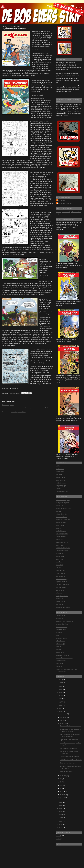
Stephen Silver (61, 537)
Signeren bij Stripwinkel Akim (69, 740)
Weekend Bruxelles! (66, 771)
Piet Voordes (60, 652)
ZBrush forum (61, 590)
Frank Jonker (61, 200)
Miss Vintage (60, 525)
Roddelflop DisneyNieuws (64, 658)
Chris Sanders (61, 556)
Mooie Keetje (61, 644)
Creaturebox (60, 604)
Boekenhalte (60, 472)
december (64, 714)
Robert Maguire (61, 531)
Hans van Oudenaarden (64, 203)
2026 (60, 680)
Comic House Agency (63, 500)
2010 (60, 818)
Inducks (59, 635)
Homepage (28, 408)
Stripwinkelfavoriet (62, 491)
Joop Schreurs (61, 480)
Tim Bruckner (61, 573)
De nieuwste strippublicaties (69, 748)
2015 (60, 802)
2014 (60, 805)
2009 (60, 821)
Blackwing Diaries (62, 534)
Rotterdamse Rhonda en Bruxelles (71, 760)
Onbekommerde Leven (64, 508)
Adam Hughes (61, 601)
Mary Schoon (61, 641)
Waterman (60, 666)
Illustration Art (61, 593)
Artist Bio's (60, 539)
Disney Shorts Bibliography (65, 621)
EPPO (58, 466)
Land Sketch (60, 553)
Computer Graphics (63, 503)
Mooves (59, 647)
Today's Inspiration (62, 596)
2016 (60, 712)
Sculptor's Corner (62, 517)
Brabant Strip (61, 477)
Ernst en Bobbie (61, 630)
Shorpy (59, 511)
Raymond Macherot (63, 655)
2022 (60, 692)
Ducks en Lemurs (62, 627)
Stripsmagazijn (61, 486)
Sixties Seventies (62, 514)
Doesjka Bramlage (62, 624)
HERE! (66, 115)
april (62, 788)
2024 (60, 686)
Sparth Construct (62, 582)
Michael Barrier (61, 587)
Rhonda (59, 836)
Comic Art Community (63, 520)
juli (61, 779)
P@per (59, 649)
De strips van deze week (68, 763)
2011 (60, 815)
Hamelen (59, 632)
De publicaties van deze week (69, 757)
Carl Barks (60, 618)
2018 (60, 705)
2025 (60, 683)
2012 (60, 812)
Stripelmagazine (61, 483)
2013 (60, 808)
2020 (60, 699)
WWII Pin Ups (61, 570)
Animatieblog (60, 616)
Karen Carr (60, 506)
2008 (60, 824)
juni (62, 782)
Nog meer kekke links (63, 607)
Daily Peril (60, 559)
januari (63, 798)
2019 (60, 702)
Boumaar (59, 474)
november (64, 717)
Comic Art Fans (61, 522)
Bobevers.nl (60, 469)
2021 (60, 696)
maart (62, 791)
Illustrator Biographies (63, 548)
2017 (60, 708)
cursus (58, 839)
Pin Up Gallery (61, 576)
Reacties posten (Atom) (19, 412)
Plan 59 (59, 528)
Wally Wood (60, 664)
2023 (60, 689)
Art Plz (58, 568)
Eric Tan (59, 562)
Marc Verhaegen (62, 638)
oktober (63, 720)
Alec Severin (60, 545)
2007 (60, 827)
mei (62, 785)
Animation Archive (62, 551)
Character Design (62, 579)
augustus (63, 776)
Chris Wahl (60, 599)
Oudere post (49, 408)
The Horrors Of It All (63, 585)
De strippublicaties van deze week (71, 726)
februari (63, 795)
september (64, 723)
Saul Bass (60, 565)
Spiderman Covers (62, 542)
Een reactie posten (8, 405)
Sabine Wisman (61, 661)
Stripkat (59, 489)
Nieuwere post (6, 408)
